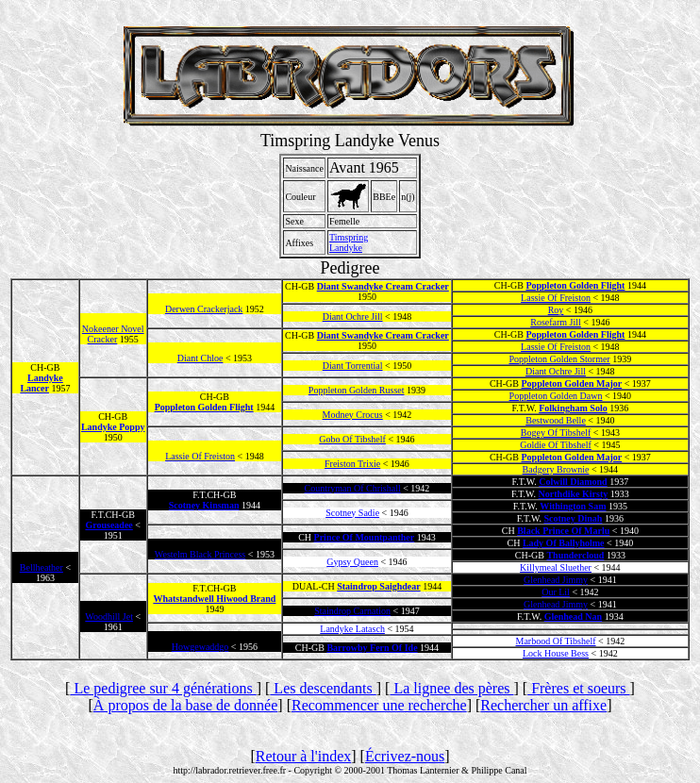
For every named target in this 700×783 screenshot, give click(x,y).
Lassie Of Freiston (556, 298)
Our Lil (556, 592)
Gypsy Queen (352, 562)
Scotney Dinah (573, 518)
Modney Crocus (353, 415)
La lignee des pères (451, 688)
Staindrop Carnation (352, 611)
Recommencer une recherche (379, 705)
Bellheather (42, 567)
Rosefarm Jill (556, 322)
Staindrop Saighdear (378, 586)
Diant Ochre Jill (353, 317)
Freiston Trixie (352, 464)
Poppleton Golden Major (572, 383)
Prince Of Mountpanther (365, 537)
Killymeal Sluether (556, 567)
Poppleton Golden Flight (575, 285)
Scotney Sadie (352, 513)
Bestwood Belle (556, 420)
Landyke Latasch (352, 629)
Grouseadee (108, 525)
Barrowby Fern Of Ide (372, 648)
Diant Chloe (200, 358)
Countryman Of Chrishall (353, 488)
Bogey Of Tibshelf (556, 433)
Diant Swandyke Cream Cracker (383, 286)
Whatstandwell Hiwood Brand (214, 599)
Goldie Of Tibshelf (556, 445)
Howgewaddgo (200, 647)
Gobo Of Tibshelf (352, 439)
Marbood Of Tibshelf (556, 641)
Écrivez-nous (405, 756)
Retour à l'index (304, 756)
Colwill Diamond (573, 482)
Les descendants (323, 688)
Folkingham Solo (573, 408)
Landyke (346, 248)
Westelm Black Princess (200, 554)
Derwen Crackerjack (204, 309)
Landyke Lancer (41, 383)
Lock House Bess (556, 653)
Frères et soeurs (578, 688)
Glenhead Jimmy (556, 580)
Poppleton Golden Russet (357, 390)
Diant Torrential (353, 366)
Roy (556, 310)
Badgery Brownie (556, 469)
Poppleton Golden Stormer (559, 359)
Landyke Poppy (113, 427)
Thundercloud (575, 555)
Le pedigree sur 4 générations (163, 688)
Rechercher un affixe (543, 705)
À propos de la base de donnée (186, 705)
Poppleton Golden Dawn (556, 396)
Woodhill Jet (109, 616)
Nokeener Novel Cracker (113, 334)
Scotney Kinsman (204, 505)
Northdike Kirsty (574, 494)
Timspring (349, 237)
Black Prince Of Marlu (563, 531)
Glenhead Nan (573, 616)
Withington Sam (573, 506)
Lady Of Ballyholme (564, 543)
